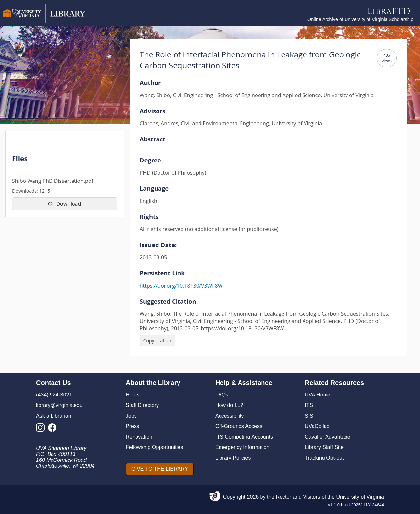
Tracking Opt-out (324, 458)
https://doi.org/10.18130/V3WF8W (181, 286)
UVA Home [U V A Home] (318, 395)
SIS (309, 416)
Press (132, 426)
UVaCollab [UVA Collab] (317, 426)
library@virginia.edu (59, 405)
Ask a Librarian (54, 416)
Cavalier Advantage (328, 437)
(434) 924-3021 (54, 395)
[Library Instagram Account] (42, 429)
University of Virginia (360, 497)
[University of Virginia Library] (44, 21)
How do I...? (229, 405)
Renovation (139, 437)
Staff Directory (142, 405)
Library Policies (233, 458)
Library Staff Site (324, 447)
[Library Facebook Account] (54, 429)
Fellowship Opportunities (154, 447)
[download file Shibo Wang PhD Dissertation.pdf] (65, 204)
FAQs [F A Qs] (222, 395)
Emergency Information (242, 447)
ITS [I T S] (309, 405)
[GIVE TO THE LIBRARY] (160, 469)
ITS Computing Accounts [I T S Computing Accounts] (244, 437)
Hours (133, 395)
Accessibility (230, 416)
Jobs (131, 416)
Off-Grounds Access (239, 426)
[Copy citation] (157, 341)
